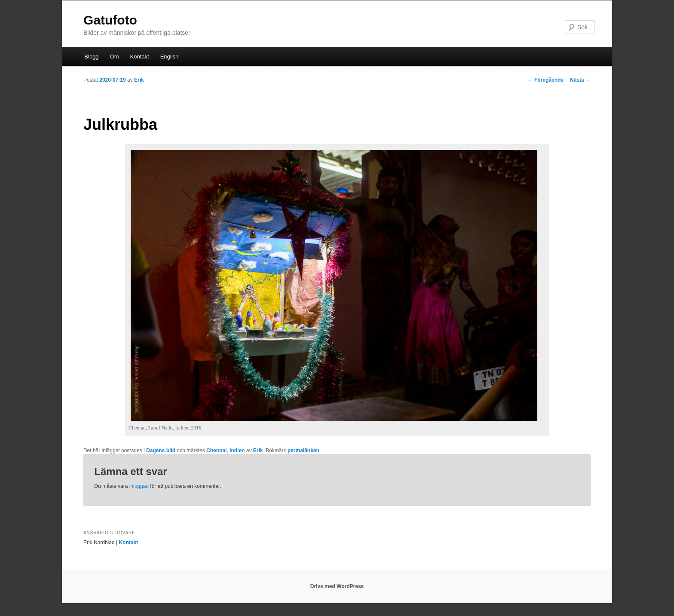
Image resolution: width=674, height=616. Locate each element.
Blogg (91, 57)
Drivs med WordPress (337, 586)
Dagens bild (161, 451)
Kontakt (140, 57)
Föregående (546, 80)
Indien (237, 451)
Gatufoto (110, 20)
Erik (139, 80)
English (170, 57)
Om (115, 57)
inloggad (139, 486)
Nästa (580, 80)
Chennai (216, 451)
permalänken (303, 451)
